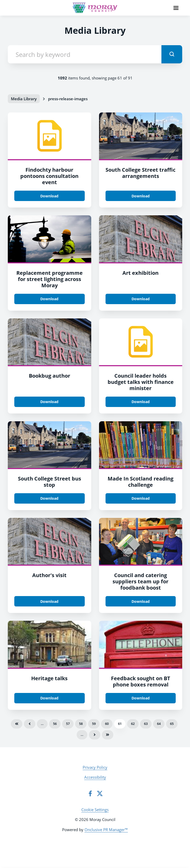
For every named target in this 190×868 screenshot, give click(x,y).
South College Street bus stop (50, 482)
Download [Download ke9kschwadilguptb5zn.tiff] (49, 196)
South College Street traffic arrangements (140, 173)
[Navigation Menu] (176, 8)
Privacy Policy (95, 767)
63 (146, 724)
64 (159, 724)
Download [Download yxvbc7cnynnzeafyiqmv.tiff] (141, 402)
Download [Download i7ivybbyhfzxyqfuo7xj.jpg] (49, 299)
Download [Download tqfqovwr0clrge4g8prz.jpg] (141, 601)
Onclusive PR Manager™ (106, 830)
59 (94, 724)
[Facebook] (90, 793)
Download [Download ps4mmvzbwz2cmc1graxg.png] (49, 698)
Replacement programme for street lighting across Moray (50, 279)
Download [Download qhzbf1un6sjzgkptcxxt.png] (141, 498)
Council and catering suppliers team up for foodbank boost (140, 581)
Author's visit (49, 575)
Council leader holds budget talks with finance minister (141, 382)
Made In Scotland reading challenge (140, 482)
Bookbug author (50, 376)
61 (120, 724)
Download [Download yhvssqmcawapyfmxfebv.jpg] (141, 698)
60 (107, 724)
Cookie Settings (95, 810)
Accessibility (95, 777)
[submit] (172, 54)
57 (68, 724)
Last (108, 735)
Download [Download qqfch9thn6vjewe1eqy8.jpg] (141, 299)
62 (133, 724)
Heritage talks (49, 678)
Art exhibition (140, 273)
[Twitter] (100, 793)
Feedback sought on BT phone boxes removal (141, 681)
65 (172, 724)
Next (95, 735)
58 (81, 724)
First (17, 724)
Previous (30, 724)
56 (55, 724)
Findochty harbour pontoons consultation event (49, 176)
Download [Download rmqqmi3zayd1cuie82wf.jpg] (141, 196)
